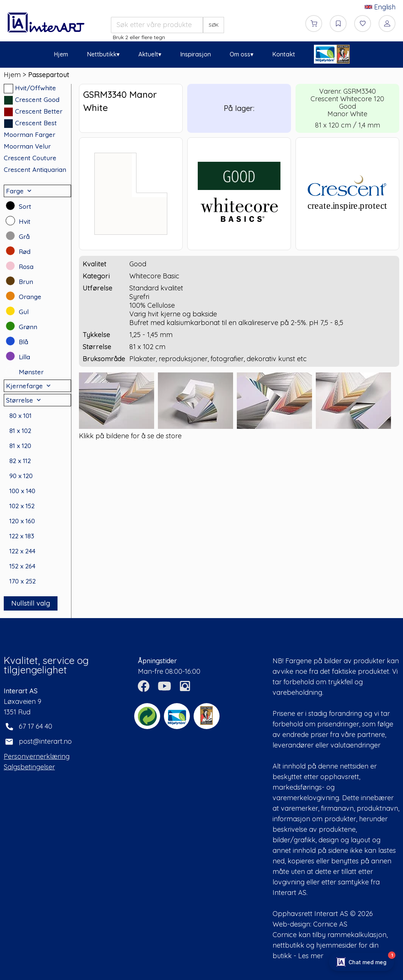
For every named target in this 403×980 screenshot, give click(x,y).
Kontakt (284, 54)
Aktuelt (148, 54)
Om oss (240, 54)
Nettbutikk (102, 54)
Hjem (61, 54)
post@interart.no (45, 741)
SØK (214, 25)
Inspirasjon (195, 54)
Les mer (311, 956)
